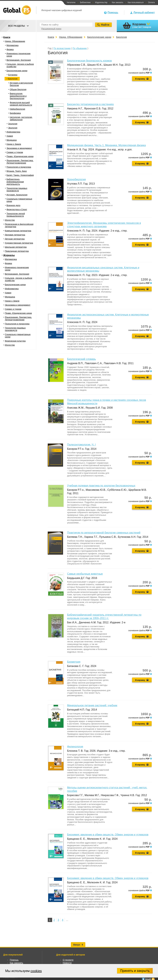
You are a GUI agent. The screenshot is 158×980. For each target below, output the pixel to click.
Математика (12, 45)
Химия (10, 136)
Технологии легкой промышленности (16, 215)
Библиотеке (85, 2)
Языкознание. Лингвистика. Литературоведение (20, 162)
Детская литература (15, 239)
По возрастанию (62, 48)
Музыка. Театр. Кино (17, 171)
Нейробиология (17, 109)
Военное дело (13, 205)
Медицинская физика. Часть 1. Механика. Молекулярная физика (106, 145)
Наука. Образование (15, 41)
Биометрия (74, 662)
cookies (36, 971)
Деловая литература (15, 235)
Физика (10, 49)
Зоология (13, 124)
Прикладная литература (17, 251)
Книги (7, 37)
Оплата (151, 2)
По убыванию (80, 48)
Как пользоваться (136, 2)
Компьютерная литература (18, 231)
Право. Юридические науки (20, 156)
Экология (13, 128)
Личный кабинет (144, 12)
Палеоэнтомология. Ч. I (81, 445)
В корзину (140, 79)
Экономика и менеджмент (19, 148)
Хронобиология (76, 179)
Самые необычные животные (85, 574)
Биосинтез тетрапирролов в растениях (90, 104)
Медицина (12, 140)
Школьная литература (16, 247)
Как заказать (118, 2)
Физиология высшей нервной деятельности (21, 104)
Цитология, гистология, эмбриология (21, 118)
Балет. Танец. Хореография (20, 175)
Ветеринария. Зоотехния (19, 60)
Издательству (101, 2)
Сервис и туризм (15, 152)
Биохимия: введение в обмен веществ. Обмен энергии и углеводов (108, 835)
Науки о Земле (14, 144)
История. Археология (17, 195)
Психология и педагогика (19, 167)
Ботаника (13, 75)
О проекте (68, 960)
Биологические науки (17, 71)
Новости (67, 963)
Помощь (113, 12)
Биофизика (15, 113)
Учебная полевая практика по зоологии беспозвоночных (101, 486)
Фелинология (75, 747)
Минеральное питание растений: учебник (92, 705)
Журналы (9, 255)
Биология (13, 79)
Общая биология (18, 89)
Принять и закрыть (135, 971)
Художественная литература (19, 243)
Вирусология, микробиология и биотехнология (18, 96)
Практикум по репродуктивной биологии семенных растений (104, 533)
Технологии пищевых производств (17, 189)
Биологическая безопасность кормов (89, 61)
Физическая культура (15, 341)
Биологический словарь (82, 359)
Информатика (13, 132)
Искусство (10, 220)
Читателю (71, 2)
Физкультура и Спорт (17, 209)
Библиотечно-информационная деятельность (15, 182)
